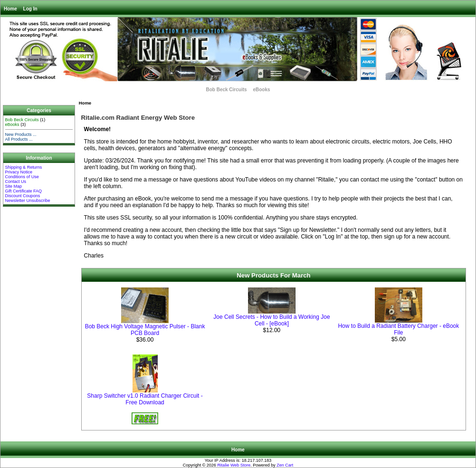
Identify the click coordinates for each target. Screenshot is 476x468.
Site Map (14, 186)
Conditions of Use (22, 177)
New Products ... (21, 134)
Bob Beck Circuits (226, 90)
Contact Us (16, 181)
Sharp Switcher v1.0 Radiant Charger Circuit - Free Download (145, 399)
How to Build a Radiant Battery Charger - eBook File (398, 329)
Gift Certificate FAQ (24, 191)
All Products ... (19, 139)
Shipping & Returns (24, 167)
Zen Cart (285, 465)
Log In (30, 9)
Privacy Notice (19, 172)
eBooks (261, 90)
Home (10, 9)
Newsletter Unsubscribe (28, 201)
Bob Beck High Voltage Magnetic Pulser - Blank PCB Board (145, 330)
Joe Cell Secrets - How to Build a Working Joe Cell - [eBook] (271, 320)
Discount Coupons (23, 196)
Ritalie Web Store (234, 465)
